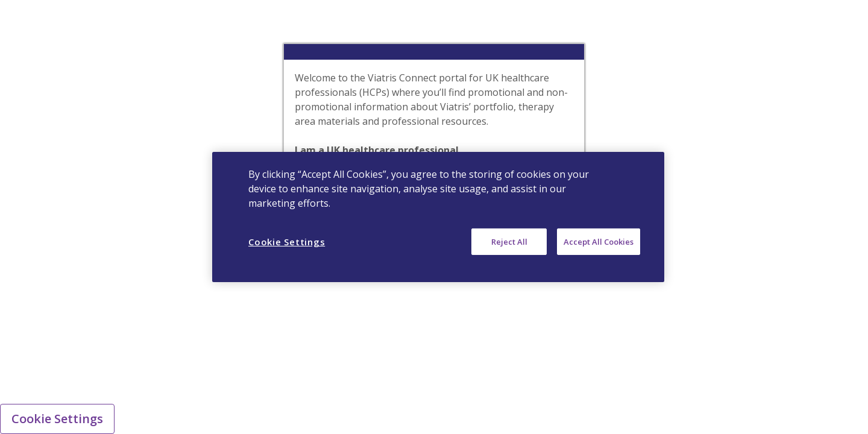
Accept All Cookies (599, 242)
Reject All (509, 242)
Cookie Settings (57, 419)
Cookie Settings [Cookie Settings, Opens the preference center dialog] (287, 242)
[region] (438, 217)
